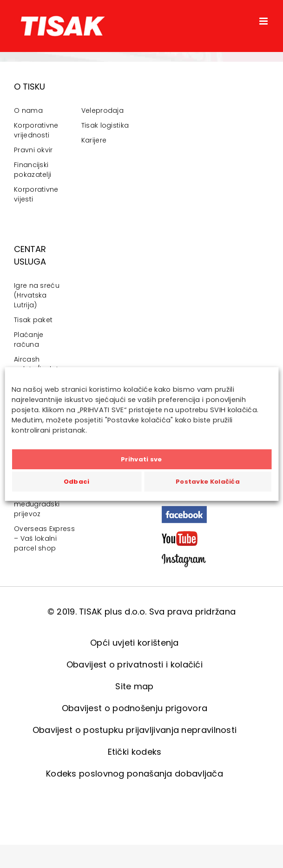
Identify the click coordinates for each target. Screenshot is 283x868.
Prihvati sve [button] (141, 459)
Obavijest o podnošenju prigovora (135, 708)
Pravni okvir (33, 150)
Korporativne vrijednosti (36, 130)
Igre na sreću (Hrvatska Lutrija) (37, 295)
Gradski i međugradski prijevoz (37, 504)
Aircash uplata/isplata (38, 364)
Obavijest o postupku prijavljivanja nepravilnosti (135, 730)
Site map (134, 686)
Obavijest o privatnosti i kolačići (135, 664)
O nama (28, 110)
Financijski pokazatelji (33, 170)
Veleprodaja (102, 110)
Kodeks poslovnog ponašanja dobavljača (135, 774)
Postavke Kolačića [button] (208, 482)
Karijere (94, 140)
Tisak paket (33, 320)
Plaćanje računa (29, 340)
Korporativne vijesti (36, 194)
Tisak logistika (105, 125)
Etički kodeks (135, 752)
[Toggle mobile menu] (264, 21)
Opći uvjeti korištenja (135, 643)
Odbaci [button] (77, 482)
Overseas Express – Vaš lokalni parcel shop (44, 538)
